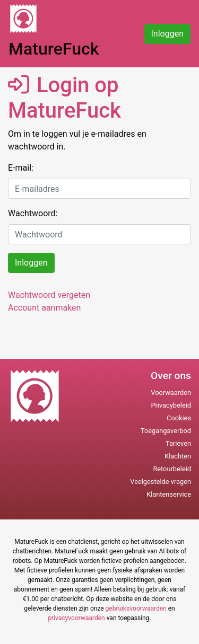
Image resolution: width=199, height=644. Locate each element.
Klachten (178, 456)
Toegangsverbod (166, 431)
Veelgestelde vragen (161, 482)
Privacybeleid (171, 405)
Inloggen (168, 34)
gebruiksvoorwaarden (136, 608)
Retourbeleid (172, 469)
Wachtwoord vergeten (49, 295)
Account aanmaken (44, 308)
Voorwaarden (171, 392)
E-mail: (21, 168)
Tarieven (178, 443)
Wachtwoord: (33, 213)
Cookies (179, 418)
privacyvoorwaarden (76, 618)
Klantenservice (169, 494)
